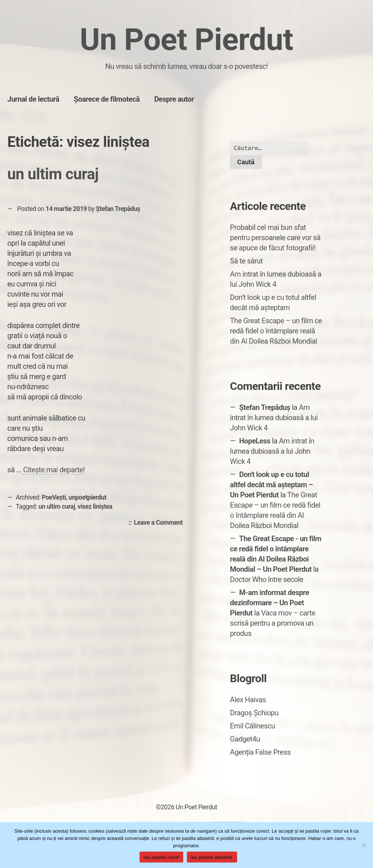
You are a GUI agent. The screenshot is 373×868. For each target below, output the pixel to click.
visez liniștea (95, 507)
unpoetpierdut (87, 497)
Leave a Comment (160, 523)
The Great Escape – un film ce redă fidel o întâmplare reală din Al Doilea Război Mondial (276, 331)
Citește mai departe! (54, 470)
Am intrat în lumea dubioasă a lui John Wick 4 (274, 418)
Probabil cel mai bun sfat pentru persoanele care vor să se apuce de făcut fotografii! (275, 238)
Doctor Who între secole (266, 579)
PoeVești (54, 497)
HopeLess (255, 441)
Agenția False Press (260, 752)
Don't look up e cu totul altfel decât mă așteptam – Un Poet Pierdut (271, 485)
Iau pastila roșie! (161, 857)
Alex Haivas (248, 700)
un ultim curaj (53, 174)
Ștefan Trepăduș (118, 209)
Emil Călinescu (252, 726)
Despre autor (174, 99)
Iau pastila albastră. (212, 857)
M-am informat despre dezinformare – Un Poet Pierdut (269, 603)
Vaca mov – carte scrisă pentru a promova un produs (272, 623)
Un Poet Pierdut (186, 40)
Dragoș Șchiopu (254, 713)
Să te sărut (246, 261)
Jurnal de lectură (33, 99)
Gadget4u (245, 739)
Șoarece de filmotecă (107, 99)
